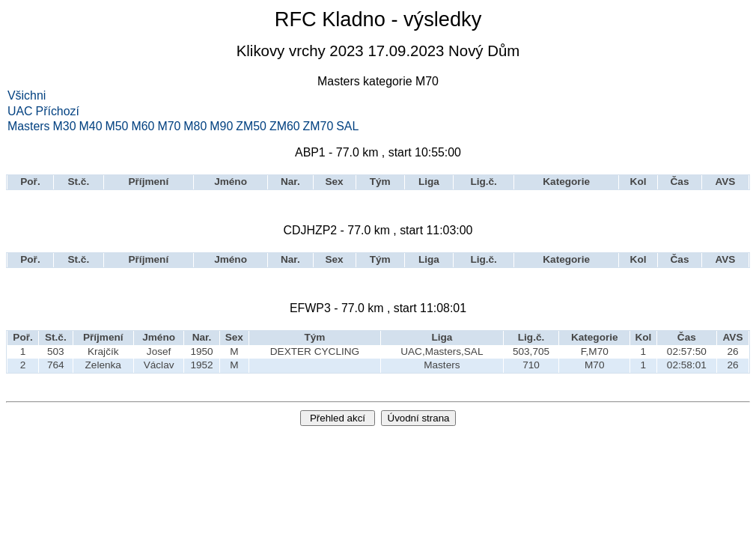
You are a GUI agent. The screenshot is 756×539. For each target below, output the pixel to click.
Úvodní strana (419, 418)
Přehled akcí (338, 418)
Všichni (27, 96)
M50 (116, 127)
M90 (221, 127)
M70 (169, 127)
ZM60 (285, 127)
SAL (347, 127)
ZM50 (251, 127)
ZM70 (318, 127)
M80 (195, 127)
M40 (91, 127)
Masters (29, 127)
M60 (143, 127)
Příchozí (58, 112)
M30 (65, 127)
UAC (20, 112)
